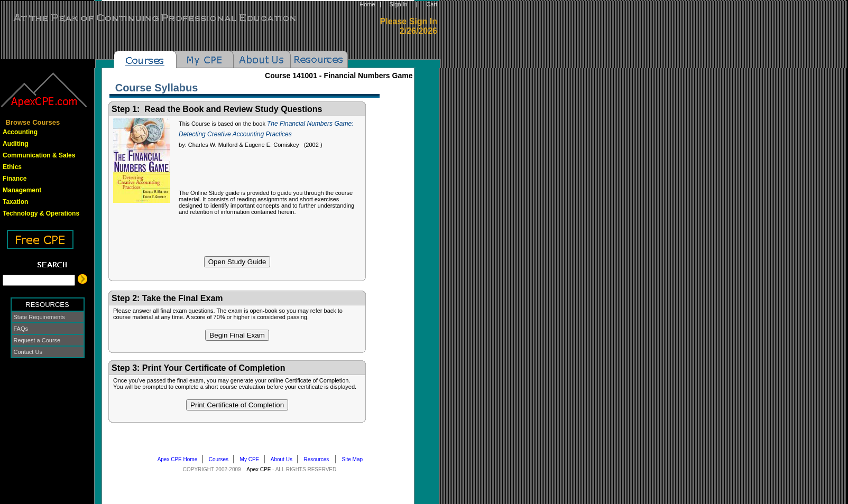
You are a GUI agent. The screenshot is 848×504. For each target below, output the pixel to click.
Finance (15, 179)
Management (22, 190)
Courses (221, 459)
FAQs (21, 329)
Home (367, 4)
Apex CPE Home (180, 459)
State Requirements (39, 317)
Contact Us (28, 352)
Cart (432, 4)
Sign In (398, 4)
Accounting (20, 132)
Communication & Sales (39, 155)
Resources (319, 459)
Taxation (15, 202)
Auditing (16, 144)
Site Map (355, 459)
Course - (339, 76)
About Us (284, 459)
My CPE (252, 459)
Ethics (12, 167)
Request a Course (37, 340)
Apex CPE (259, 469)
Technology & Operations (41, 213)
